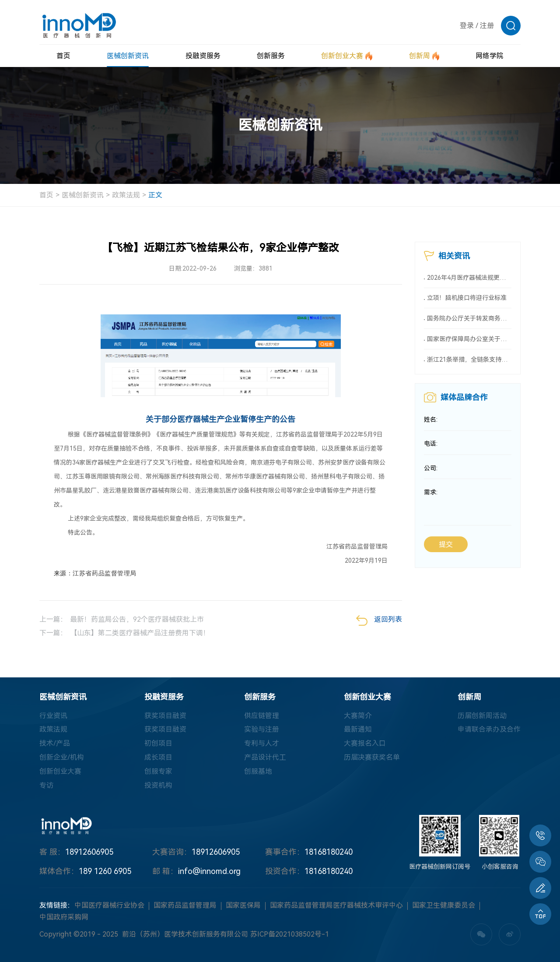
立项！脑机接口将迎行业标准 (467, 298)
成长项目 (158, 758)
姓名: (431, 420)
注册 (487, 26)
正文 (155, 195)
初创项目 (158, 744)
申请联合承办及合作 (489, 730)
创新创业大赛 (60, 772)
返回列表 (379, 620)
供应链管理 (262, 716)
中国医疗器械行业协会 (109, 906)
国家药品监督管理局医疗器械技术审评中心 (336, 906)
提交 (446, 546)
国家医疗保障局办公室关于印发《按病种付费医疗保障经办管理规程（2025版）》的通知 (469, 339)
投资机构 (158, 786)
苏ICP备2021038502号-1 (290, 935)
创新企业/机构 (62, 758)
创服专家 (158, 772)
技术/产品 (55, 744)
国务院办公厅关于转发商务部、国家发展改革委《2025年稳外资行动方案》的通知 (469, 319)
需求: (431, 494)
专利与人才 (262, 744)
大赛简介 (358, 716)
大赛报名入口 (365, 744)
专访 (46, 786)
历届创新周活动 (482, 716)
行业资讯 (53, 716)
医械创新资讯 (83, 195)
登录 (467, 26)
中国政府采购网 (64, 918)
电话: (431, 445)
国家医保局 (243, 906)
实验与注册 (262, 730)
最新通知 (358, 730)
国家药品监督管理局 (185, 906)
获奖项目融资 (165, 716)
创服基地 (258, 772)
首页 (46, 195)
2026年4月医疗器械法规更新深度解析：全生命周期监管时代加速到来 (469, 278)
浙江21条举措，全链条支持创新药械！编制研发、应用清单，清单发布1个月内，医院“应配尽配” (469, 360)
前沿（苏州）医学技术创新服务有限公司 (185, 935)
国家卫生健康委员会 (444, 906)
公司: (431, 469)
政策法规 (126, 195)
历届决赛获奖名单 (372, 758)
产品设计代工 (265, 758)
